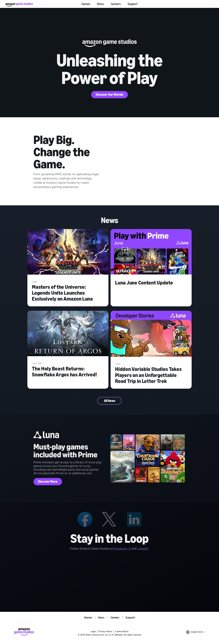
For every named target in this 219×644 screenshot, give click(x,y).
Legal (93, 631)
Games (86, 4)
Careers (116, 4)
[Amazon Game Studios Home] (19, 4)
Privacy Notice (105, 631)
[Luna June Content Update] (151, 252)
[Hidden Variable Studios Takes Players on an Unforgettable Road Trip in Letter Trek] (151, 334)
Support (133, 4)
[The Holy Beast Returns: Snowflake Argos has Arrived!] (68, 334)
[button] (196, 632)
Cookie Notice (122, 631)
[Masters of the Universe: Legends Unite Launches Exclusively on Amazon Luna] (68, 252)
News (100, 4)
